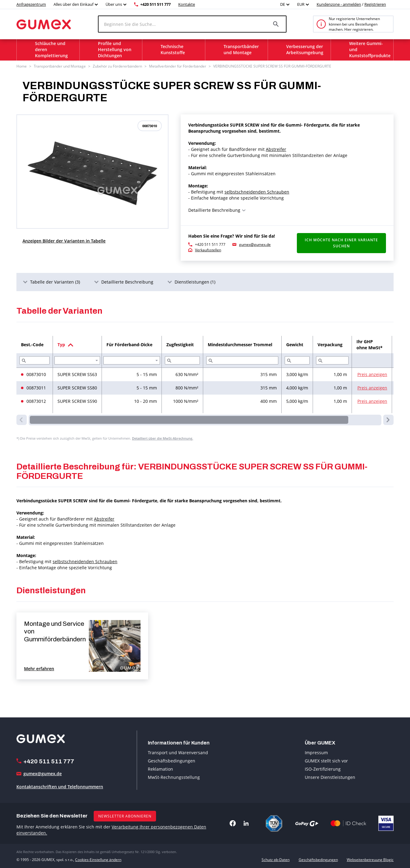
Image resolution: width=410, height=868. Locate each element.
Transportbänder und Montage (60, 66)
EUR (301, 4)
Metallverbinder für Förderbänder (178, 66)
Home (22, 66)
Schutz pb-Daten (276, 860)
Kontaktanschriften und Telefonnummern (60, 787)
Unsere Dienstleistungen (330, 777)
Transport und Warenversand (178, 753)
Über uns (114, 4)
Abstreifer (276, 149)
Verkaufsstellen (208, 250)
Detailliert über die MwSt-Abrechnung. (163, 438)
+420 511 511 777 (155, 4)
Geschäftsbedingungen (172, 761)
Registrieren (375, 4)
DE (283, 4)
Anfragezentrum (31, 4)
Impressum (316, 753)
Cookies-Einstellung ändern (98, 860)
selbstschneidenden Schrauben (257, 192)
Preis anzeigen (372, 374)
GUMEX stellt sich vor (326, 761)
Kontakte (187, 4)
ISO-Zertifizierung (323, 769)
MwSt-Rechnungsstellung (174, 777)
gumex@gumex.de (255, 244)
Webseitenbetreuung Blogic (370, 860)
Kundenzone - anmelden (339, 4)
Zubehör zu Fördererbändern (117, 66)
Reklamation (160, 769)
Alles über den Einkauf (73, 4)
